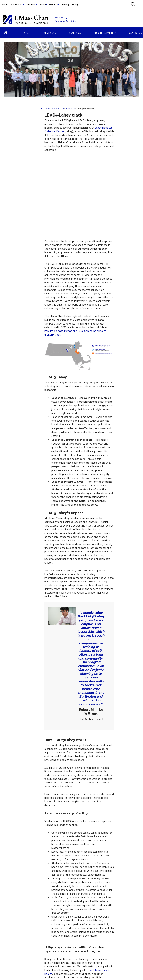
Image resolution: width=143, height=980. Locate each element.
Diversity (65, 4)
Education (31, 4)
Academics (70, 109)
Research (53, 4)
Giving (75, 4)
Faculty (42, 4)
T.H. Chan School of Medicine (51, 109)
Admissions (17, 4)
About (5, 4)
